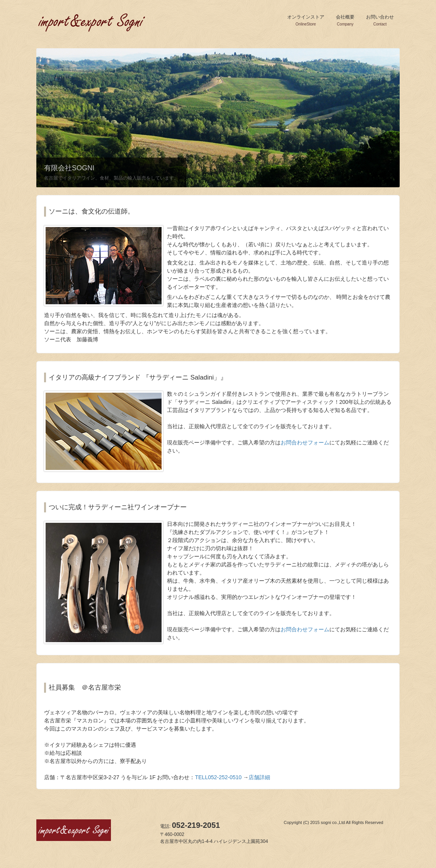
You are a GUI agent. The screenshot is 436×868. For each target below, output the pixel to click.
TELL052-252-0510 (218, 777)
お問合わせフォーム (305, 442)
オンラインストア (306, 20)
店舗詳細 (259, 777)
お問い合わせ (380, 20)
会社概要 (345, 20)
